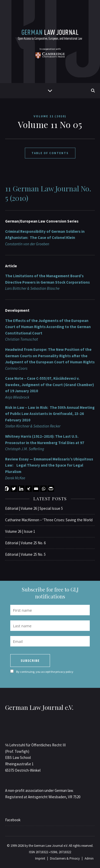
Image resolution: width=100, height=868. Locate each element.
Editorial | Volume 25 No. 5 (25, 554)
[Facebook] (6, 489)
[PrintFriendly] (51, 489)
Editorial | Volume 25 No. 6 (25, 543)
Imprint (40, 858)
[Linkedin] (21, 489)
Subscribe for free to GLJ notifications (50, 593)
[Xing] (29, 489)
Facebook (13, 820)
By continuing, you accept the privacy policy (45, 672)
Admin (89, 858)
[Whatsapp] (43, 489)
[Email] (36, 489)
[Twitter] (14, 489)
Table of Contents (50, 153)
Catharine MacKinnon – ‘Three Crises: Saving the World (49, 520)
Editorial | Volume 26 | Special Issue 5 (34, 508)
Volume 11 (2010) (50, 116)
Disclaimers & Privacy (65, 858)
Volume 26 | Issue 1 (20, 531)
